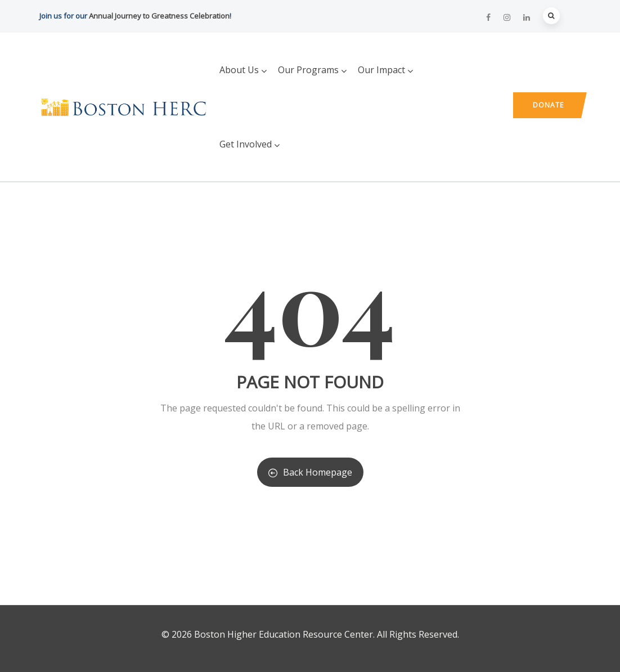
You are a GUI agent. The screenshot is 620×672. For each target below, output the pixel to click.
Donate (548, 105)
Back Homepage (310, 472)
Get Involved (250, 144)
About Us (243, 70)
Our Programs (312, 70)
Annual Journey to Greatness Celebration (159, 16)
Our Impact (385, 70)
